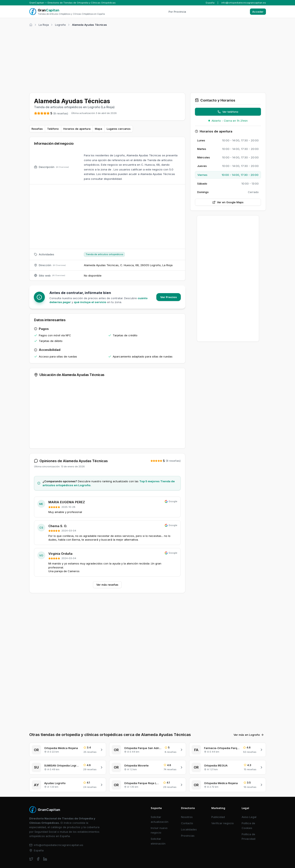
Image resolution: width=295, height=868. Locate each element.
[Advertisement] (148, 59)
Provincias (188, 836)
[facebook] (38, 859)
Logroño (60, 25)
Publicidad (218, 817)
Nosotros (187, 817)
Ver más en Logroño (249, 735)
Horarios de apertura (77, 129)
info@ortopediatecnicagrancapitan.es (244, 3)
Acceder (258, 12)
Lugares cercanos (119, 129)
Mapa (99, 129)
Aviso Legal (249, 817)
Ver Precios (169, 297)
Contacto (187, 823)
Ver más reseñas (107, 585)
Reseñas (37, 129)
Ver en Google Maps (228, 202)
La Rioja (44, 25)
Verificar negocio (223, 823)
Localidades (189, 829)
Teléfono (53, 129)
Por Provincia (177, 12)
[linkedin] (45, 859)
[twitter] (31, 859)
